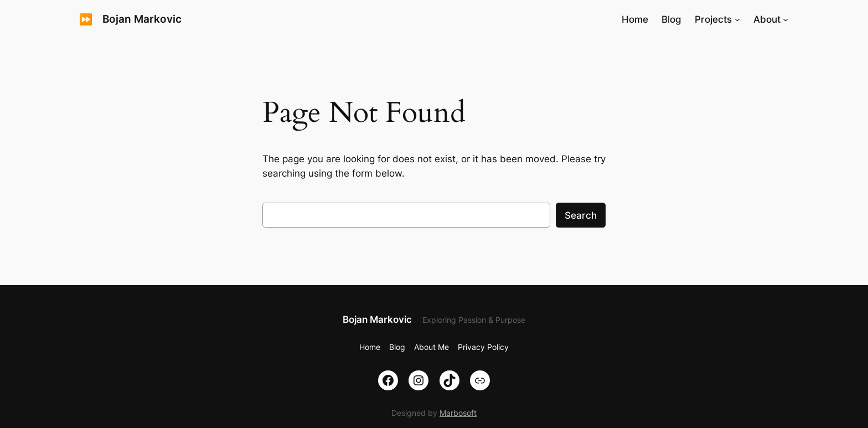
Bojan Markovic (142, 19)
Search (581, 215)
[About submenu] (786, 19)
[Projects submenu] (737, 19)
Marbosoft (458, 413)
